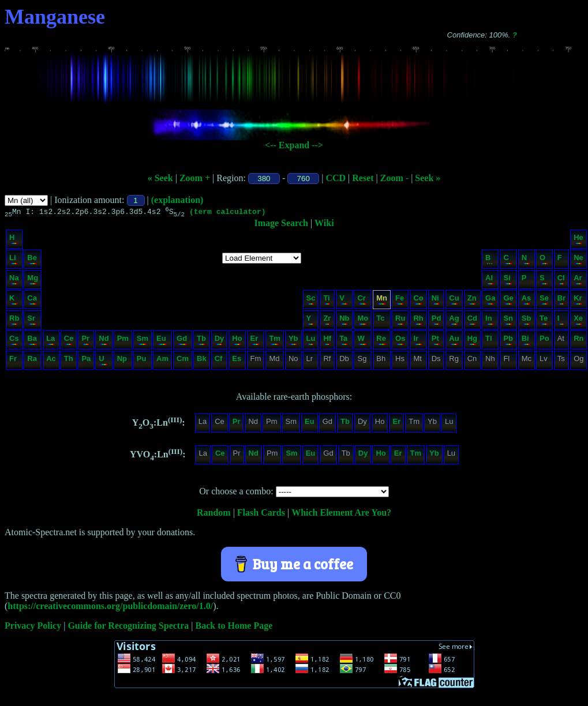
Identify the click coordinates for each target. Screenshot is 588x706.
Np (122, 361)
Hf (327, 341)
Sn (508, 321)
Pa (86, 361)
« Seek (160, 178)
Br (561, 301)
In (490, 321)
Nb (344, 321)
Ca (32, 301)
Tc (381, 321)
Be (32, 260)
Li (14, 260)
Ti (327, 301)
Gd (182, 341)
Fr (14, 361)
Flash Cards (261, 514)
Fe (400, 301)
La (50, 341)
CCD (336, 178)
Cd (472, 321)
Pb (508, 341)
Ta (344, 341)
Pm (123, 341)
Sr (32, 321)
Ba (32, 341)
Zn (472, 301)
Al (490, 281)
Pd (437, 321)
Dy (220, 341)
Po (544, 341)
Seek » (428, 178)
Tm (275, 341)
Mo (363, 321)
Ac (51, 361)
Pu (142, 361)
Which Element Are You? (341, 514)
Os (400, 341)
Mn (382, 301)
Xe (578, 321)
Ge (508, 301)
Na (14, 281)
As (527, 301)
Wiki (324, 225)
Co (418, 301)
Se (544, 301)
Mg (33, 281)
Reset (363, 178)
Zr (327, 321)
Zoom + (195, 178)
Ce (69, 341)
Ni (436, 301)
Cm (183, 361)
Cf (219, 361)
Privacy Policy (33, 627)
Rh (418, 321)
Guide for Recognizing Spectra (128, 627)
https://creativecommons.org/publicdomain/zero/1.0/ (110, 608)
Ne (578, 260)
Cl (561, 281)
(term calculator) (228, 213)
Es (237, 361)
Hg (472, 341)
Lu (311, 341)
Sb (527, 321)
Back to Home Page (234, 627)
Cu (454, 301)
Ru (400, 321)
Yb (293, 341)
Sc (311, 301)
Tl (490, 341)
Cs (14, 341)
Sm (143, 341)
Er (255, 341)
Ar (578, 281)
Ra (32, 361)
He (578, 240)
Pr (85, 341)
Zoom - (394, 178)
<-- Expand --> (294, 145)
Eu (162, 341)
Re (381, 341)
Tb (201, 341)
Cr (362, 301)
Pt (436, 341)
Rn (578, 341)
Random (214, 514)
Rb (14, 321)
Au (454, 341)
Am (162, 361)
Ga (490, 301)
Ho (237, 341)
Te (544, 321)
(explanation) (177, 200)
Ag (454, 321)
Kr (578, 301)
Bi (526, 341)
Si (508, 281)
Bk (202, 361)
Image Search (281, 225)
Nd (104, 341)
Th (69, 361)
